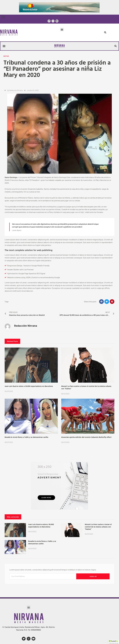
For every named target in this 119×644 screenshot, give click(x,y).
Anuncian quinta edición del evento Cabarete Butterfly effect (86, 437)
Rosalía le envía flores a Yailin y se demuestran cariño (26, 437)
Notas (6, 56)
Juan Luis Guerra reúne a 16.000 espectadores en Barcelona (29, 386)
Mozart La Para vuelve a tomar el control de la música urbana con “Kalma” (86, 387)
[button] (3, 17)
